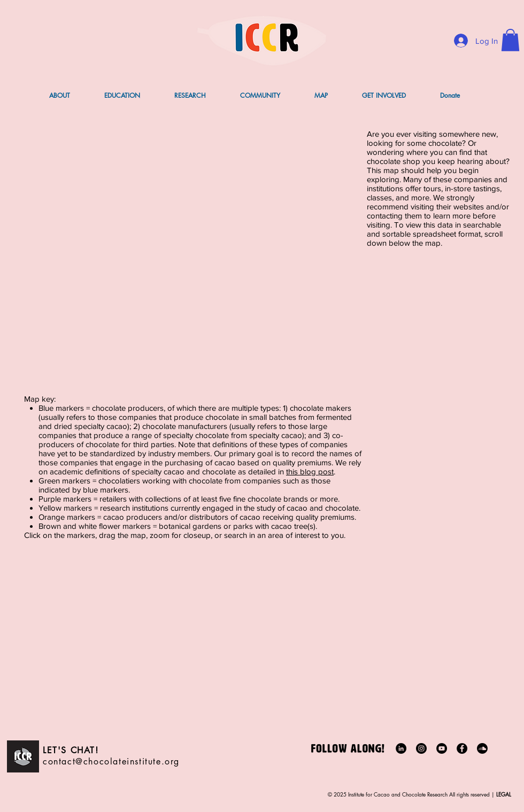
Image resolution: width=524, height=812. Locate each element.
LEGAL (503, 794)
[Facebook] (462, 748)
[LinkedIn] (401, 748)
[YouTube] (442, 748)
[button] (510, 40)
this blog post (310, 471)
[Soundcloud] (482, 748)
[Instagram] (421, 748)
